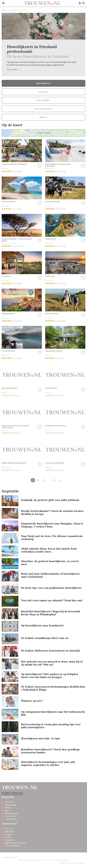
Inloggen (9, 834)
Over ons (9, 829)
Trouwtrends (11, 819)
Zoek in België (43, 100)
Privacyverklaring (12, 846)
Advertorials (10, 816)
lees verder (13, 69)
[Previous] (60, 480)
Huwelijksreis (43, 83)
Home (4, 10)
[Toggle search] (83, 3)
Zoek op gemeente (43, 109)
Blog (7, 811)
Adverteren (10, 831)
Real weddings (11, 813)
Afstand (43, 117)
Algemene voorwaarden (15, 843)
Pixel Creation (79, 863)
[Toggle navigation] (3, 3)
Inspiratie (9, 802)
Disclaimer (10, 840)
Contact (8, 837)
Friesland (43, 92)
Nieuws (8, 808)
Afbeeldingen (11, 805)
